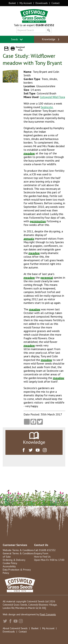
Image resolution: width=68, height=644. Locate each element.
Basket (12, 3)
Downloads (42, 3)
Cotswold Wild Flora (52, 97)
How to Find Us (42, 557)
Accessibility (9, 566)
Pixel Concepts (48, 614)
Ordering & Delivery (14, 560)
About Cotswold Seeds (15, 628)
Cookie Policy (10, 563)
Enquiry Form (41, 553)
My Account (26, 3)
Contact (55, 3)
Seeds (17, 39)
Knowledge (51, 39)
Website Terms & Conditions (18, 550)
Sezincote (47, 107)
